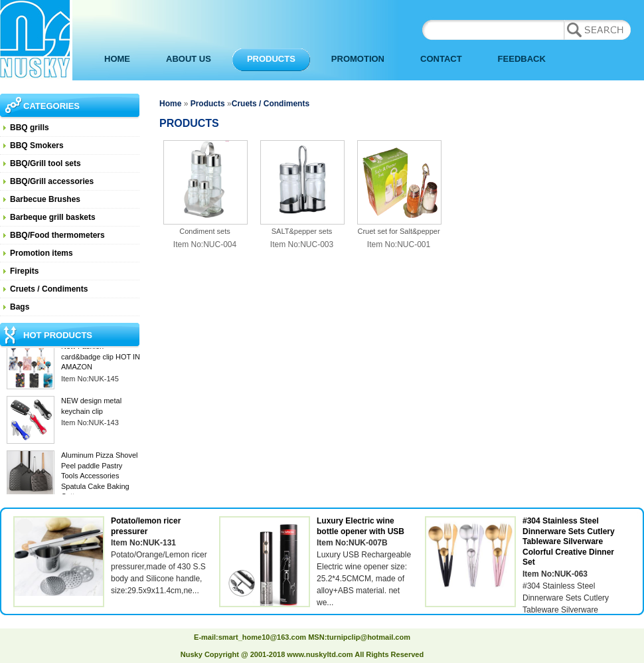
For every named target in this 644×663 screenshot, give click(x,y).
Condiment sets (204, 231)
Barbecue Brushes (45, 199)
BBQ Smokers (37, 145)
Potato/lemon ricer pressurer (146, 526)
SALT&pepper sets (302, 231)
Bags (20, 307)
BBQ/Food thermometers (57, 235)
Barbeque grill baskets (53, 217)
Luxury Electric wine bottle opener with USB (361, 526)
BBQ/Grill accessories (52, 181)
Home (170, 104)
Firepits (24, 271)
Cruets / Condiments (49, 289)
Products (208, 104)
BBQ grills (30, 128)
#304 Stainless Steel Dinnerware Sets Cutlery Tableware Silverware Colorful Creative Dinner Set (569, 541)
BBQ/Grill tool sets (45, 163)
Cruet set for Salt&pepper (398, 231)
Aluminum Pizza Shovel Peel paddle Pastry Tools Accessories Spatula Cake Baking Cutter (100, 477)
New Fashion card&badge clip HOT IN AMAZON (101, 358)
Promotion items (41, 253)
